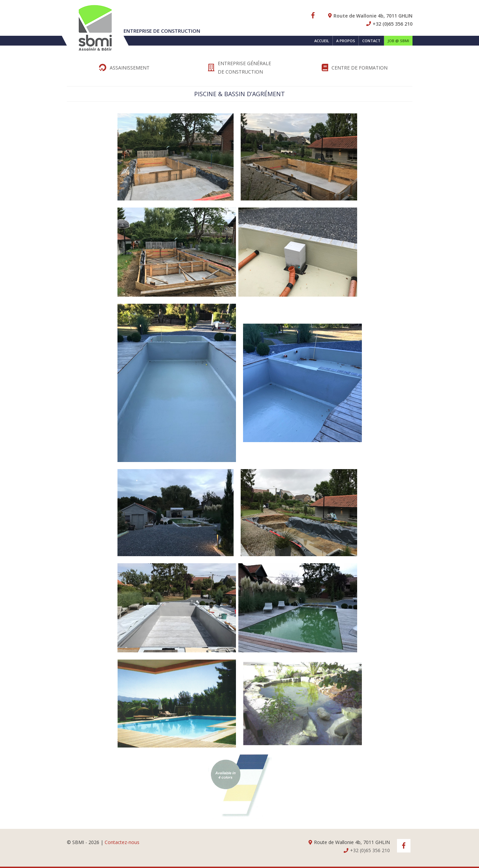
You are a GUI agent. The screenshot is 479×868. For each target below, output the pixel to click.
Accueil (322, 41)
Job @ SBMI (398, 41)
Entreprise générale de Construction (239, 67)
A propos (346, 41)
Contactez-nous (122, 842)
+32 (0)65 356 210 (393, 24)
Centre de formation (355, 67)
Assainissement (124, 67)
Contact (371, 41)
